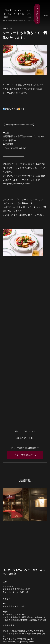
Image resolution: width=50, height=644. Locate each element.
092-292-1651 (30, 14)
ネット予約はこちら (37, 14)
